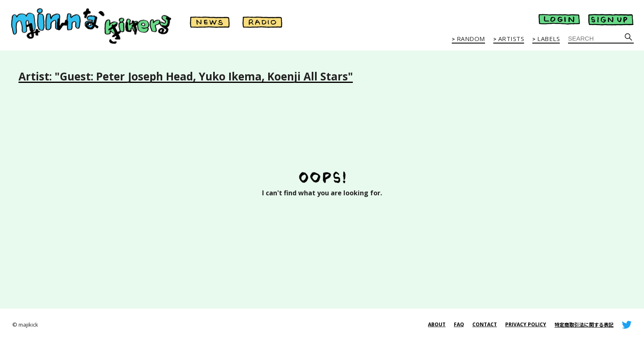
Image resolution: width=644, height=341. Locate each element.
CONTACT (485, 324)
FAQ (459, 324)
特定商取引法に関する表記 (584, 325)
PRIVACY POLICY (526, 324)
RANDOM (471, 39)
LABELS (549, 39)
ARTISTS (511, 39)
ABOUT (437, 324)
